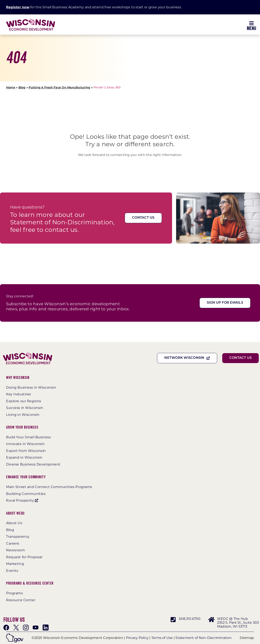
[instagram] (26, 628)
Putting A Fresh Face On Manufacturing (59, 88)
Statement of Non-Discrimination (203, 638)
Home (11, 88)
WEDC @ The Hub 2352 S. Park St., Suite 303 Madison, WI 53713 (238, 623)
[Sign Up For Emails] (225, 303)
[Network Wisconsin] (187, 358)
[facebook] (6, 628)
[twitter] (16, 628)
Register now (18, 7)
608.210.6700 (190, 619)
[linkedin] (45, 628)
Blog (22, 88)
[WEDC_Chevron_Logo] (31, 20)
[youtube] (36, 628)
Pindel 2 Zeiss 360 (107, 88)
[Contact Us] (143, 218)
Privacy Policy (137, 638)
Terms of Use (162, 638)
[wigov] (15, 635)
